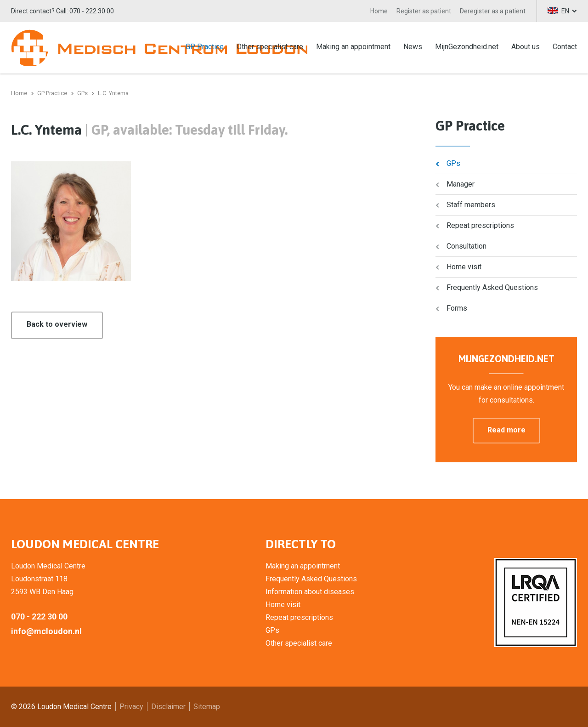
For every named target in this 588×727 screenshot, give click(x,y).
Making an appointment (353, 47)
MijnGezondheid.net (467, 47)
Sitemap (207, 707)
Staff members (471, 205)
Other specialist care (270, 47)
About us (526, 47)
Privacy (131, 707)
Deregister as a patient (493, 11)
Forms (457, 308)
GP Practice (205, 47)
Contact (565, 47)
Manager (461, 184)
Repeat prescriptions (480, 225)
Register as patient (424, 11)
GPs (453, 163)
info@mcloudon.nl (46, 631)
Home (379, 11)
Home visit (464, 267)
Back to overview (57, 324)
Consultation (466, 246)
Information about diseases (310, 592)
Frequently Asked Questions (492, 287)
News (413, 47)
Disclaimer (168, 707)
